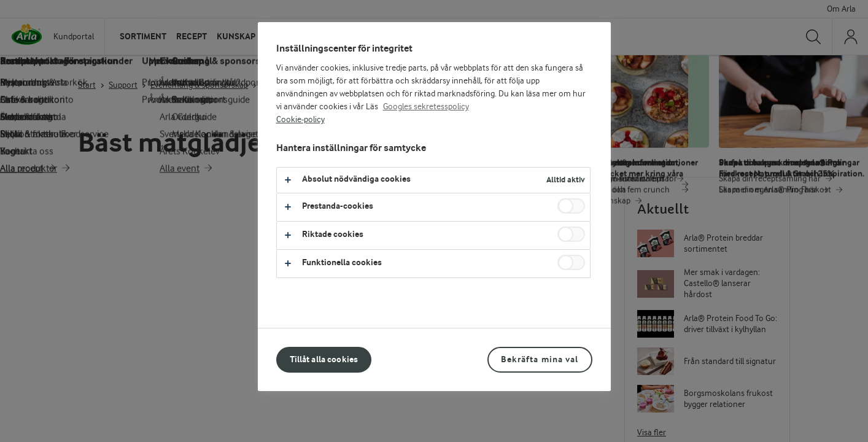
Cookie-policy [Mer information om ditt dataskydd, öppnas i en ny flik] (300, 120)
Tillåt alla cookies (324, 359)
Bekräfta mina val (540, 359)
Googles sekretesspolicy (426, 107)
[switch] (571, 206)
